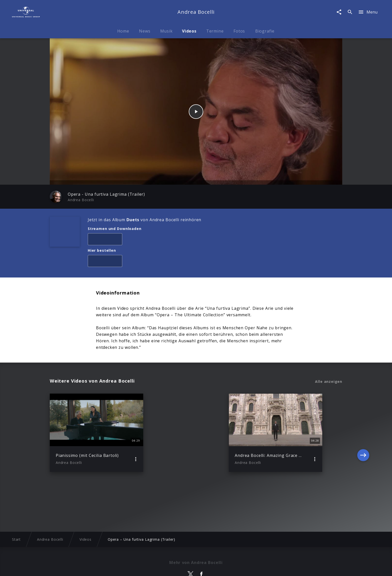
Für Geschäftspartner (304, 567)
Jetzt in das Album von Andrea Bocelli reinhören (144, 220)
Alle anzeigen (329, 382)
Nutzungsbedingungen (220, 567)
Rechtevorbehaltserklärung (119, 567)
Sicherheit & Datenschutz (171, 567)
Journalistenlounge (262, 567)
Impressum (79, 567)
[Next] (363, 433)
